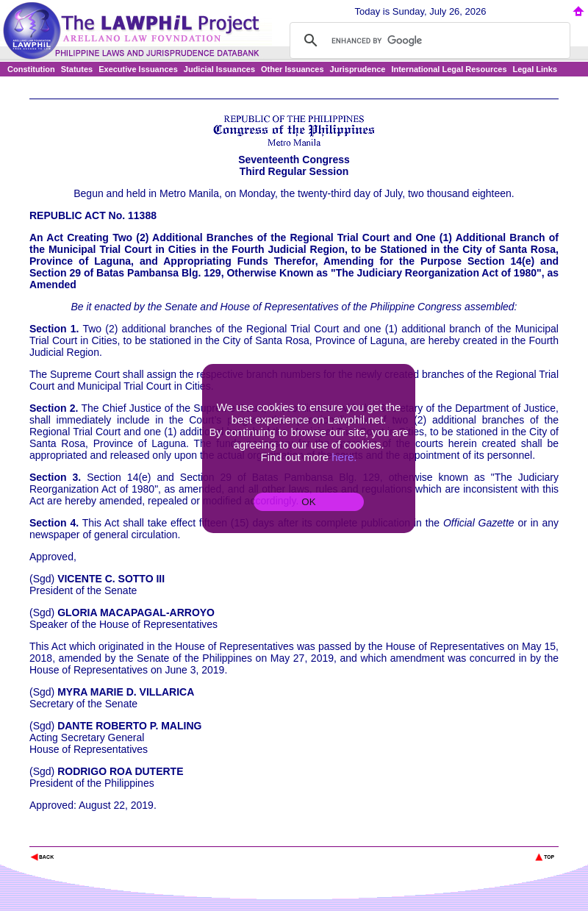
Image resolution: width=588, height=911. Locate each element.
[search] (428, 40)
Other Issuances (293, 69)
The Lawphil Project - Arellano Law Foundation (105, 837)
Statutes (77, 69)
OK (308, 502)
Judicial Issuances (219, 69)
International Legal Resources (449, 69)
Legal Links (535, 69)
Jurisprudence (358, 69)
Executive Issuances (138, 69)
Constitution (31, 69)
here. (344, 457)
